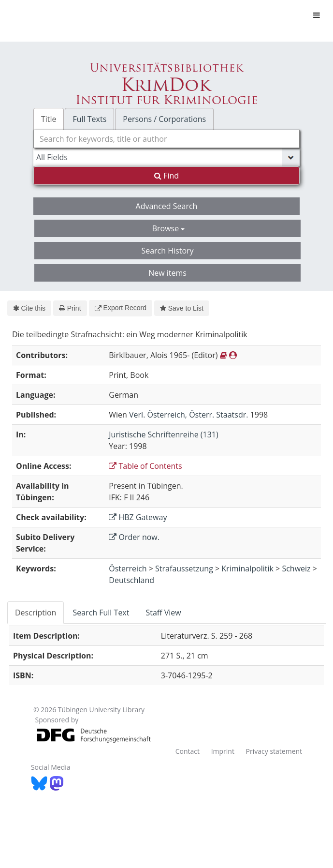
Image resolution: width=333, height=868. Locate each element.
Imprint (223, 751)
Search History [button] (167, 251)
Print (70, 308)
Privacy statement (274, 751)
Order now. (134, 537)
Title (49, 119)
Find (166, 176)
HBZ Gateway (138, 517)
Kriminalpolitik (247, 569)
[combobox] (166, 139)
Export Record (121, 308)
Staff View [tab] (163, 613)
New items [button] (167, 273)
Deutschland (131, 580)
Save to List (182, 308)
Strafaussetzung (184, 569)
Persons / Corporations (164, 119)
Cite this (29, 308)
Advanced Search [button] (167, 206)
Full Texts (89, 119)
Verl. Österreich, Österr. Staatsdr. (188, 415)
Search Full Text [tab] (101, 613)
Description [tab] (36, 613)
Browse (169, 228)
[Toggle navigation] (317, 15)
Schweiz (296, 569)
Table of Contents (145, 466)
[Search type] (166, 157)
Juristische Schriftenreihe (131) (163, 434)
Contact (188, 751)
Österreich (128, 569)
